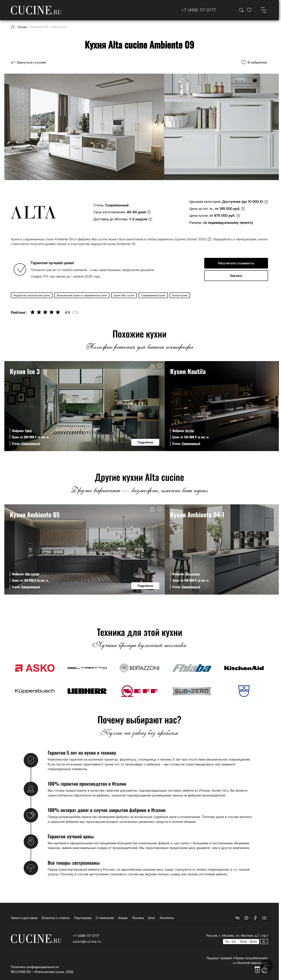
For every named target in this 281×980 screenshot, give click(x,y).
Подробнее (145, 442)
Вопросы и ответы (56, 918)
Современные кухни (153, 295)
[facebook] (255, 918)
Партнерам (83, 918)
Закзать (236, 276)
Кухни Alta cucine (124, 295)
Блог (152, 918)
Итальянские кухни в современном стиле (82, 295)
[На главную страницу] (36, 10)
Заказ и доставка (24, 918)
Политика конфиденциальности (35, 967)
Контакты (167, 918)
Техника (138, 918)
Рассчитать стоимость (236, 263)
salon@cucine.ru (87, 941)
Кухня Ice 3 (25, 371)
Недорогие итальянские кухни (32, 295)
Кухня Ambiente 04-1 (197, 515)
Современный (31, 443)
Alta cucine (32, 574)
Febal (28, 431)
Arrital (190, 431)
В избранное (257, 62)
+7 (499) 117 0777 (86, 936)
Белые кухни (180, 295)
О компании (105, 918)
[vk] (237, 918)
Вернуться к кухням (32, 62)
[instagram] (246, 918)
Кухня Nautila (188, 371)
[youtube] (264, 918)
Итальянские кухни (49, 972)
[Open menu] (264, 10)
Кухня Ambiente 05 (35, 515)
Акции (123, 918)
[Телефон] (199, 10)
